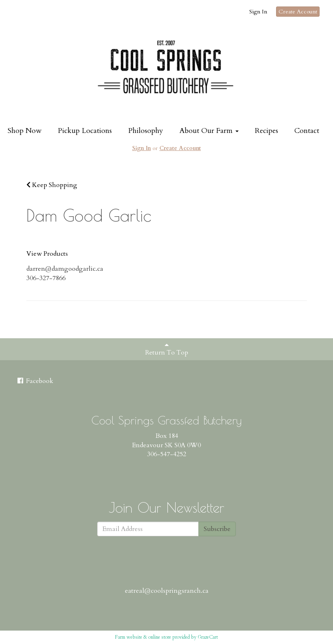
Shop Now (25, 131)
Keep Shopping (52, 185)
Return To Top (167, 349)
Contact (307, 131)
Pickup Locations (85, 131)
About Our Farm (209, 131)
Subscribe (217, 529)
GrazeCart (208, 637)
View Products (47, 254)
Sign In (258, 12)
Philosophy (146, 131)
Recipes (267, 131)
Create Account (298, 12)
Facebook (35, 381)
